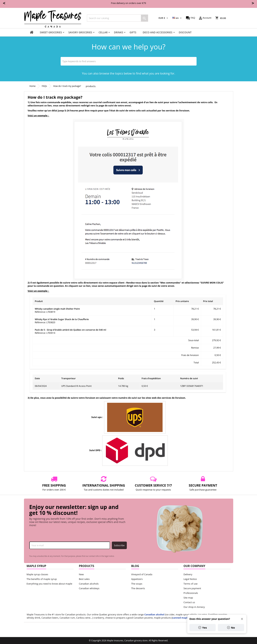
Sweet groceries (51, 32)
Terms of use (190, 584)
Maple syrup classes (37, 574)
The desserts (138, 588)
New (81, 574)
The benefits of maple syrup (42, 579)
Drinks (118, 32)
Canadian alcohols (89, 584)
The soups (137, 584)
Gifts (133, 32)
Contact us (189, 602)
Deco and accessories (158, 32)
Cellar (103, 32)
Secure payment (192, 588)
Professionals (191, 593)
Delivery (188, 574)
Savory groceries (80, 32)
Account (205, 18)
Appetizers (137, 579)
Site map (188, 598)
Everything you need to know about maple (49, 584)
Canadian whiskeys (89, 588)
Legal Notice (190, 579)
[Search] (118, 18)
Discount (185, 32)
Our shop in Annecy (194, 607)
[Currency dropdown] (164, 18)
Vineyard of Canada (142, 574)
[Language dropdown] (177, 18)
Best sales (84, 579)
